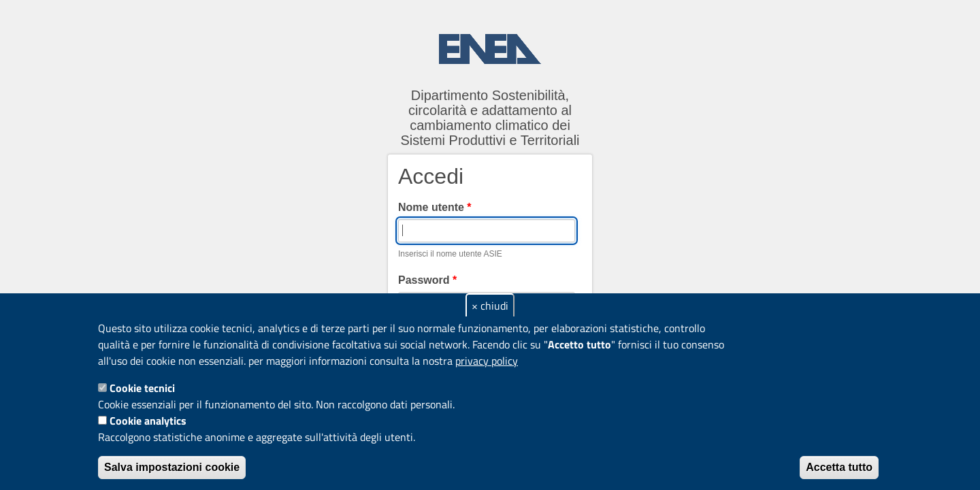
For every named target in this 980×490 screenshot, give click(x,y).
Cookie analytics (148, 421)
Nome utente (435, 207)
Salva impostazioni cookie (172, 467)
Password (427, 280)
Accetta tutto (839, 467)
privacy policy (487, 361)
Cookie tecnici (142, 388)
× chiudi (490, 306)
